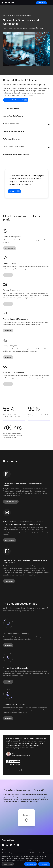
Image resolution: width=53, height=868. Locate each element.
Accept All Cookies (31, 864)
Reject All (44, 864)
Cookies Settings (8, 864)
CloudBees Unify (7, 853)
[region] (26, 861)
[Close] (50, 857)
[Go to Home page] (8, 3)
